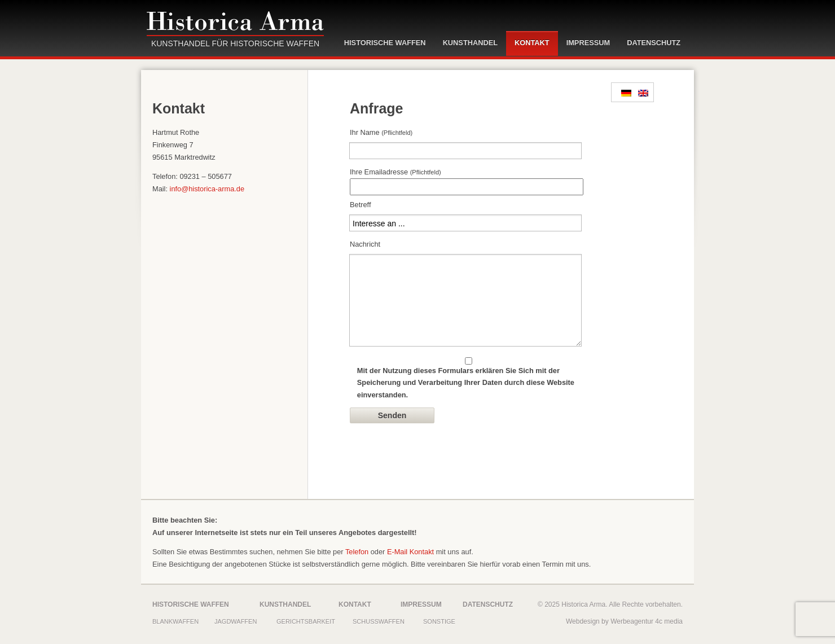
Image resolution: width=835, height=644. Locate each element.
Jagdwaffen (236, 621)
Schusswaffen (379, 621)
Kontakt (532, 43)
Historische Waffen (385, 43)
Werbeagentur (632, 621)
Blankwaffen (175, 621)
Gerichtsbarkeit (306, 621)
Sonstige (439, 621)
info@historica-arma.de (207, 189)
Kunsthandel (470, 43)
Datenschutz (654, 43)
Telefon (357, 552)
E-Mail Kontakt (410, 552)
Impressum (588, 43)
